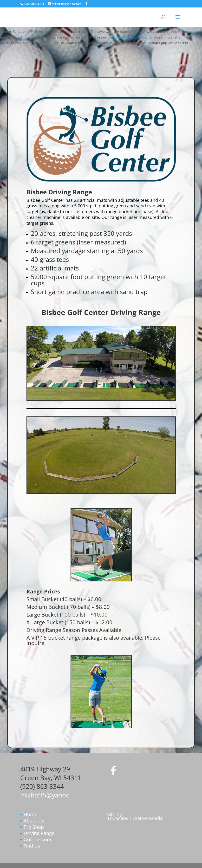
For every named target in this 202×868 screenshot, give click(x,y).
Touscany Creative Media (135, 818)
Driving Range (39, 833)
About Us (34, 821)
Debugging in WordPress (128, 37)
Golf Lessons (38, 839)
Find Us (32, 846)
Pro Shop (34, 827)
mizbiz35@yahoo (45, 795)
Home (30, 814)
